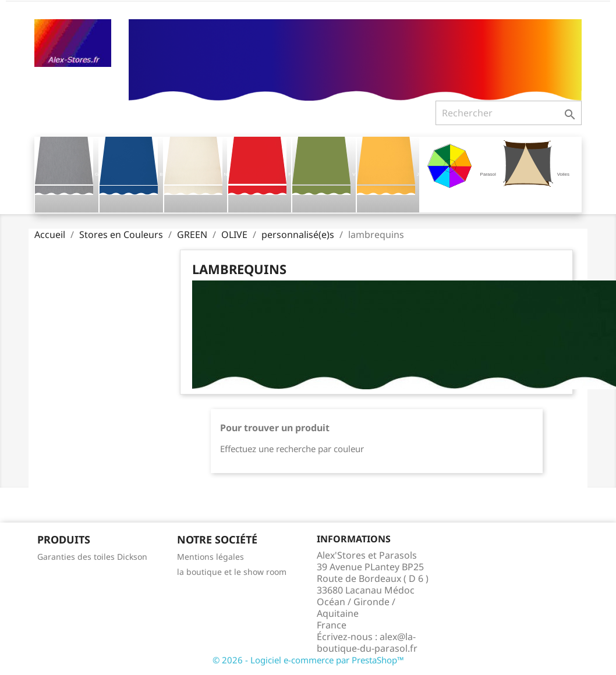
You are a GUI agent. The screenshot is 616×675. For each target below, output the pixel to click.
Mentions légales (210, 557)
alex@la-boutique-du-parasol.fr (367, 642)
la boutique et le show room (232, 572)
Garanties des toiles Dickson (92, 557)
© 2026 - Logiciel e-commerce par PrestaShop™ (308, 660)
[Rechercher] (509, 113)
